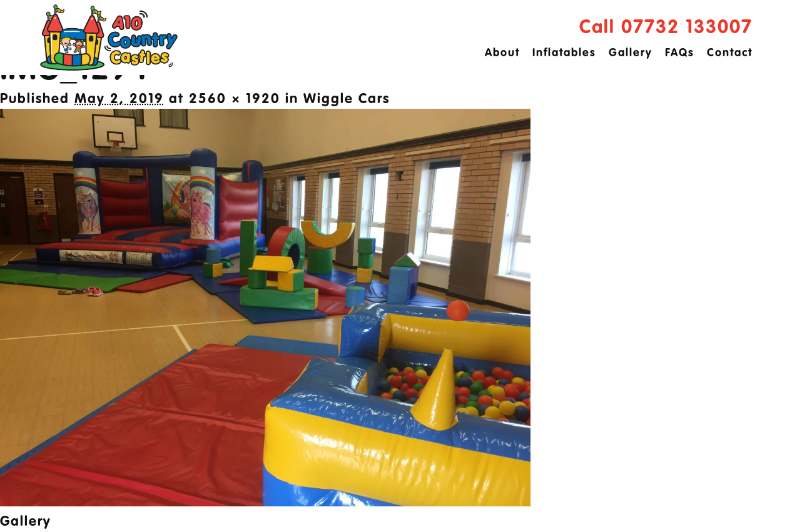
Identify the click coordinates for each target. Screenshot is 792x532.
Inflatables (564, 53)
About (502, 53)
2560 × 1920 (235, 99)
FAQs (680, 53)
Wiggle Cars (347, 99)
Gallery (631, 53)
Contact (730, 53)
